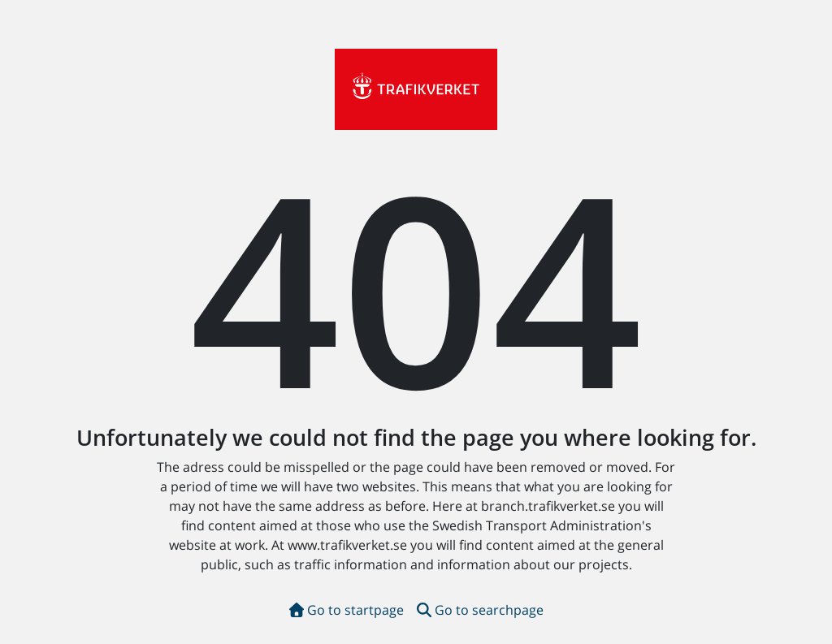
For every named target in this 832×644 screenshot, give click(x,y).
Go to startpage (347, 610)
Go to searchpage (480, 610)
